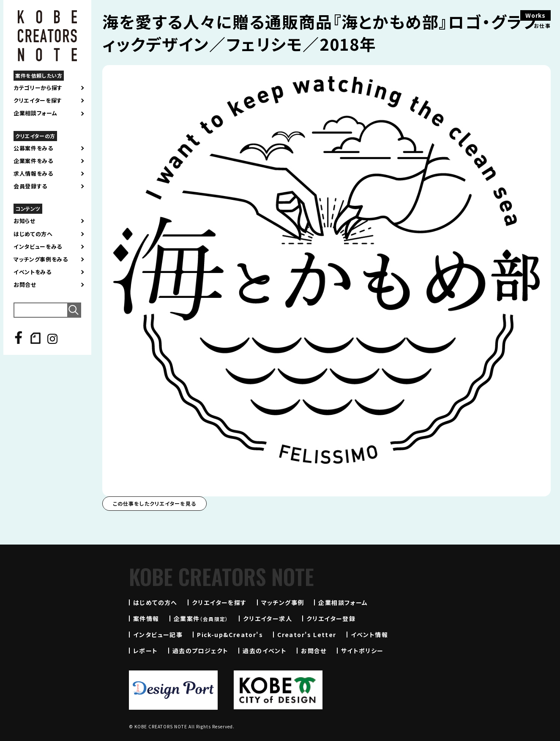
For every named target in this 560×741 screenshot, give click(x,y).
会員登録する (30, 186)
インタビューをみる (38, 247)
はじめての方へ (33, 234)
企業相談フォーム (35, 113)
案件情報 (146, 618)
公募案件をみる (33, 148)
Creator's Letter (307, 635)
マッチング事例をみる (41, 259)
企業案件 (201, 618)
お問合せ (25, 285)
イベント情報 (369, 635)
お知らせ (25, 221)
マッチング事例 (283, 602)
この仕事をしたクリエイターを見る (154, 503)
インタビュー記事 (158, 635)
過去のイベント (265, 651)
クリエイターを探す (38, 101)
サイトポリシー (362, 651)
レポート (146, 651)
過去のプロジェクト (201, 651)
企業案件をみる (33, 161)
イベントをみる (33, 272)
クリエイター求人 (268, 618)
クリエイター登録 (331, 618)
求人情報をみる (33, 174)
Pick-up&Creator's (230, 635)
